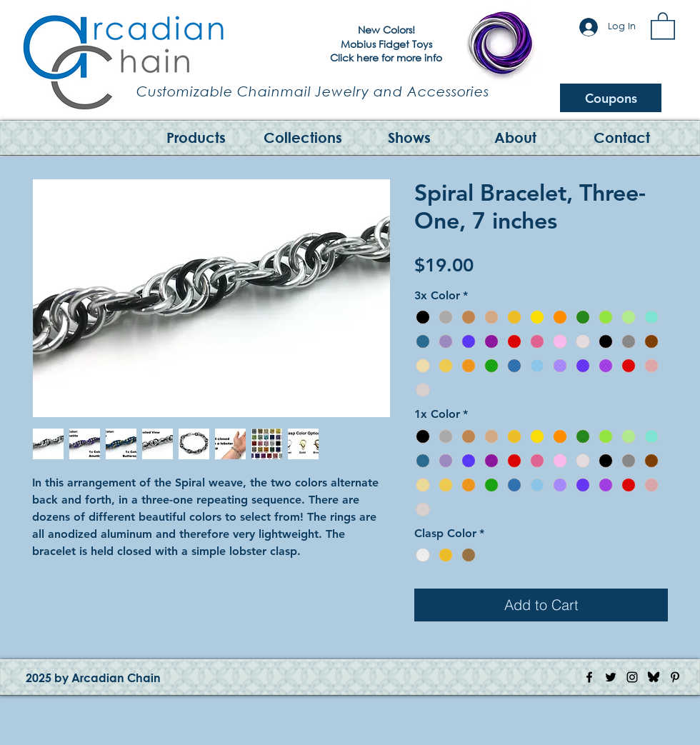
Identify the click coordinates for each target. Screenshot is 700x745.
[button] (663, 25)
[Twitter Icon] (611, 677)
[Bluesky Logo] (654, 677)
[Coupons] (611, 98)
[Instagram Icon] (632, 677)
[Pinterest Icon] (675, 677)
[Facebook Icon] (589, 677)
